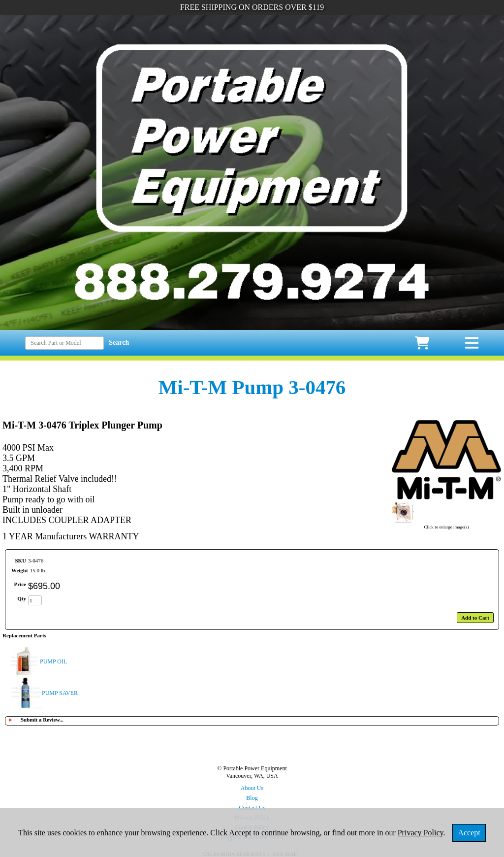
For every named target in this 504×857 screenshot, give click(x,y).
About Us (252, 788)
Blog (252, 798)
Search (119, 343)
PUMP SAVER (60, 693)
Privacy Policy (421, 833)
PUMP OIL (53, 661)
